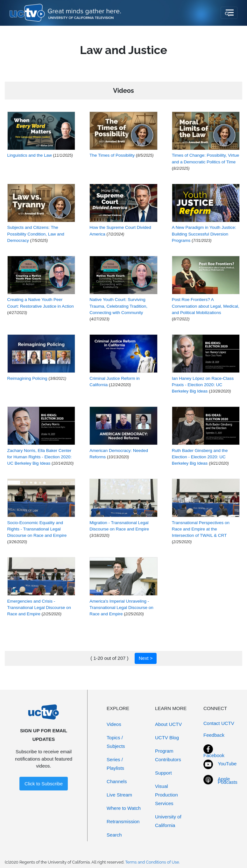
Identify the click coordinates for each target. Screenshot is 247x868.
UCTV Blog (167, 738)
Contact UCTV (219, 723)
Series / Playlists (115, 764)
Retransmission (123, 821)
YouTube (227, 764)
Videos (114, 724)
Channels (117, 781)
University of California (168, 821)
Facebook (214, 755)
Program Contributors (168, 755)
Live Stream (119, 795)
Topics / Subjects (116, 742)
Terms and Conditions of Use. (152, 862)
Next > (146, 658)
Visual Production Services (166, 795)
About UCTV (168, 724)
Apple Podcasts (228, 781)
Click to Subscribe (44, 784)
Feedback (214, 735)
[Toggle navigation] (229, 13)
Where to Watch (124, 808)
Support (163, 773)
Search (114, 835)
